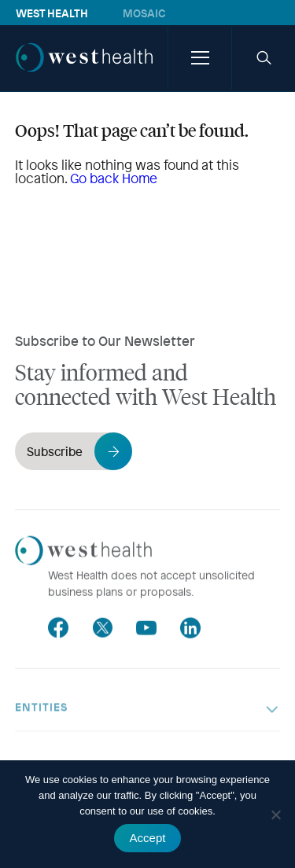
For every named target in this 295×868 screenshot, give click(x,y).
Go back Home (114, 178)
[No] (275, 815)
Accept (148, 838)
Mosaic (144, 13)
